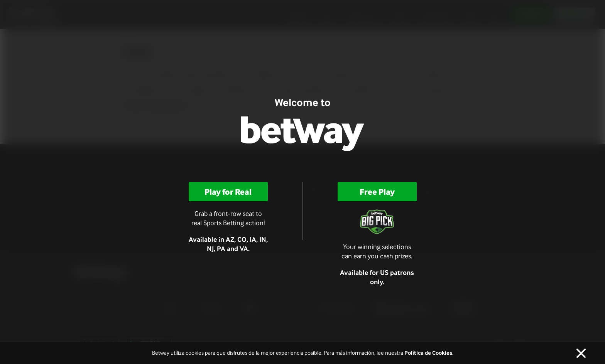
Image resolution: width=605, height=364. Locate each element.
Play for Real (228, 192)
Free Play (377, 192)
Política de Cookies (428, 353)
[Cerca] (581, 353)
